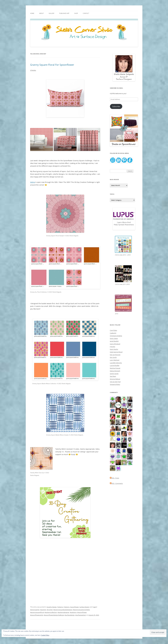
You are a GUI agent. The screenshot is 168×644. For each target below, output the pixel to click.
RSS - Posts (114, 478)
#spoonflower (82, 612)
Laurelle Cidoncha (116, 363)
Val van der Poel (115, 382)
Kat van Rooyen (115, 355)
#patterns (73, 612)
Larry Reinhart (115, 360)
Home (32, 13)
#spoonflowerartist (37, 615)
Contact (86, 13)
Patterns (60, 607)
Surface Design (84, 607)
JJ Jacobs (113, 347)
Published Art (64, 13)
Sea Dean (113, 376)
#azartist (43, 610)
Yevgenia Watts (115, 384)
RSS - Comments (116, 483)
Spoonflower (74, 607)
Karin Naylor (114, 349)
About (41, 13)
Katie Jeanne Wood (116, 352)
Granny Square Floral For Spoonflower (52, 65)
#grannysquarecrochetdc (81, 610)
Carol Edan (113, 330)
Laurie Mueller (115, 365)
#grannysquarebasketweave (63, 610)
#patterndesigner (63, 612)
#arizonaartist (35, 610)
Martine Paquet (115, 368)
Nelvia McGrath (115, 371)
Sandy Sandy (114, 374)
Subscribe (116, 106)
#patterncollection (51, 612)
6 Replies (33, 70)
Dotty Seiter (114, 338)
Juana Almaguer (115, 344)
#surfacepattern (81, 615)
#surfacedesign (70, 615)
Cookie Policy (45, 635)
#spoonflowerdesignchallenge (54, 615)
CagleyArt (113, 333)
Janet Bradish (114, 341)
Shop (76, 13)
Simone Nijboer (115, 379)
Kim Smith (113, 357)
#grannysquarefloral (37, 612)
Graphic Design (52, 607)
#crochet (50, 610)
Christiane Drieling (116, 336)
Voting (33, 182)
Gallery (52, 13)
